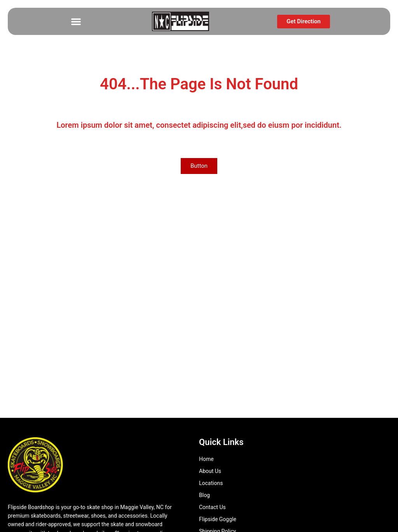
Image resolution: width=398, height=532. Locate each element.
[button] (76, 22)
